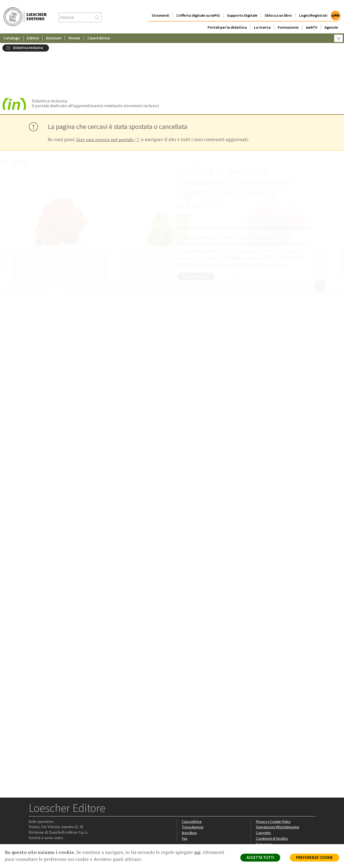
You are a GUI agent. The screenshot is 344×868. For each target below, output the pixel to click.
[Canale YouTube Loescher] (61, 814)
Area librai (189, 781)
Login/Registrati (313, 6)
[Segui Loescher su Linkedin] (51, 814)
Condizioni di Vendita (272, 787)
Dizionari (54, 29)
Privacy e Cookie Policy (273, 770)
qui (197, 852)
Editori (33, 29)
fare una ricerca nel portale (108, 88)
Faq (185, 787)
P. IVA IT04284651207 (45, 833)
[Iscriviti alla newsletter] (70, 814)
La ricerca (262, 18)
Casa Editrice (99, 29)
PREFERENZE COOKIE (314, 857)
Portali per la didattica (227, 18)
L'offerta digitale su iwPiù (198, 6)
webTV (312, 18)
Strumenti (161, 6)
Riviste (74, 29)
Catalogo (12, 29)
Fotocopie (264, 792)
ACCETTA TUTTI (260, 857)
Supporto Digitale (242, 6)
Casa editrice (192, 770)
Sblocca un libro (278, 6)
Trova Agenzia (193, 775)
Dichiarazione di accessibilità (278, 798)
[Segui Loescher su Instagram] (42, 814)
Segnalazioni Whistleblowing (277, 775)
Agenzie (331, 18)
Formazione (288, 18)
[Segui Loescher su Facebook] (33, 814)
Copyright (263, 781)
